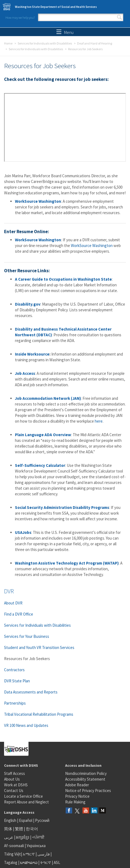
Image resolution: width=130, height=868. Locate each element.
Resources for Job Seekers (27, 659)
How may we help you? (20, 18)
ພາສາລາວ (29, 862)
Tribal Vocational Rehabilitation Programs (39, 714)
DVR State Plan (17, 681)
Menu (65, 32)
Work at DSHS (16, 785)
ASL (57, 862)
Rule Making (75, 802)
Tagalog (11, 862)
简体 (8, 829)
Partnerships (15, 703)
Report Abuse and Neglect (26, 802)
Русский (42, 820)
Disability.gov (28, 304)
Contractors (14, 670)
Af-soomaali (14, 846)
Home (8, 43)
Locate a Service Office (23, 796)
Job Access (25, 373)
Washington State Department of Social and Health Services (56, 7)
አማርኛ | (30, 854)
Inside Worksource (32, 354)
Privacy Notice (77, 796)
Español (26, 820)
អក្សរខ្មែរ (23, 837)
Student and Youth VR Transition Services (39, 647)
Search (119, 17)
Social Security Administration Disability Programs (62, 507)
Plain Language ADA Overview (43, 435)
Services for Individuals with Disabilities (45, 43)
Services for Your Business (27, 636)
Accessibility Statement (85, 779)
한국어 (32, 829)
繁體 (19, 829)
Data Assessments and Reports (31, 692)
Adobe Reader (77, 785)
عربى (9, 837)
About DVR (13, 603)
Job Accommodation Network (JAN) (48, 398)
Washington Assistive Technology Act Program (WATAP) (67, 563)
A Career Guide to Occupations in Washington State (63, 279)
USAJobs (23, 532)
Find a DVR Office (19, 614)
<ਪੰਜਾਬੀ (38, 837)
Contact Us (14, 791)
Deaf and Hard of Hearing (95, 43)
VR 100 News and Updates (26, 725)
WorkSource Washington (38, 201)
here (99, 421)
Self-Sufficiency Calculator (40, 465)
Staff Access (15, 773)
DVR (9, 591)
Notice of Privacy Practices (88, 791)
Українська (36, 846)
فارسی (43, 854)
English (11, 820)
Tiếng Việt (12, 854)
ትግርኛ (46, 862)
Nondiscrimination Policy (86, 773)
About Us (12, 779)
